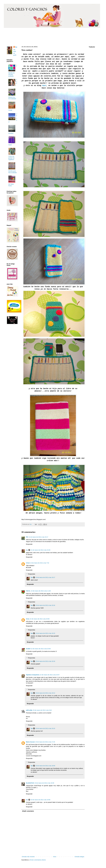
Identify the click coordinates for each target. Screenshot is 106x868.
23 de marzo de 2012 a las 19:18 (45, 661)
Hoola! (10, 110)
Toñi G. (28, 591)
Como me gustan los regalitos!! (11, 158)
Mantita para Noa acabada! (13, 172)
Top (17, 81)
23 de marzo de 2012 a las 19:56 (40, 800)
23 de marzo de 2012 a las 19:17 (45, 577)
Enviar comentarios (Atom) (38, 860)
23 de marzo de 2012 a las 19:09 (45, 766)
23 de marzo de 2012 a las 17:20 (45, 742)
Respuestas (32, 574)
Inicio (55, 857)
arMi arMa (29, 710)
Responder (29, 544)
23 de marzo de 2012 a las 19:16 (45, 605)
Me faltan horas (11, 185)
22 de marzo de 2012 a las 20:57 (50, 675)
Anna (28, 619)
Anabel (28, 649)
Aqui (44, 85)
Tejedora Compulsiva (33, 675)
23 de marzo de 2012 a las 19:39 (44, 783)
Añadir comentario (28, 811)
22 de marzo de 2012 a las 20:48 (41, 649)
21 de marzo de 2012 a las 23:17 (38, 537)
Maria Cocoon (30, 742)
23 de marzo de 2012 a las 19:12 (45, 693)
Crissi (28, 563)
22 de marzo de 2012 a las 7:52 (40, 563)
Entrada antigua (79, 857)
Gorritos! (11, 133)
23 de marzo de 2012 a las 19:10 (45, 728)
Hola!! (10, 145)
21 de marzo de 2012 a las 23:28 (40, 550)
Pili (27, 537)
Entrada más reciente (28, 857)
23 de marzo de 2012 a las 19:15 (45, 633)
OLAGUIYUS (30, 783)
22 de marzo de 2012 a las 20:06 (40, 619)
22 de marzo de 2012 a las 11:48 (41, 591)
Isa (27, 550)
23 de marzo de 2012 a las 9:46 (42, 710)
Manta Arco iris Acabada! (12, 98)
